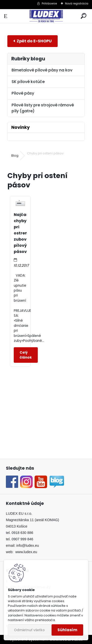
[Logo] (46, 16)
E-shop (33, 41)
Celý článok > (26, 355)
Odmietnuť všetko (29, 630)
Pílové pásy (23, 93)
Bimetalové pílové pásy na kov (42, 70)
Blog (15, 156)
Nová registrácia (77, 3)
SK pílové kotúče (28, 82)
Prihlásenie (49, 3)
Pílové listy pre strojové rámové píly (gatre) (43, 108)
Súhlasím (67, 630)
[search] (84, 16)
